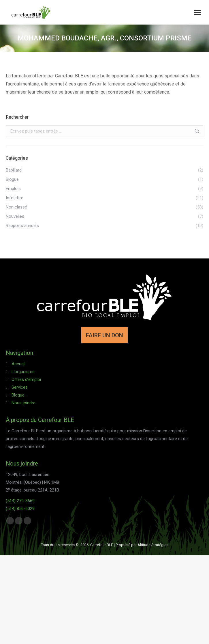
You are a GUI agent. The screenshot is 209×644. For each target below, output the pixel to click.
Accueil (18, 364)
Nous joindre (23, 403)
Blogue (18, 395)
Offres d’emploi (26, 379)
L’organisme (23, 372)
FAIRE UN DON (104, 335)
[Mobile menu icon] (197, 12)
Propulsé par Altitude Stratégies (142, 545)
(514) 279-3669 (20, 501)
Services (20, 387)
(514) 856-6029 (20, 509)
